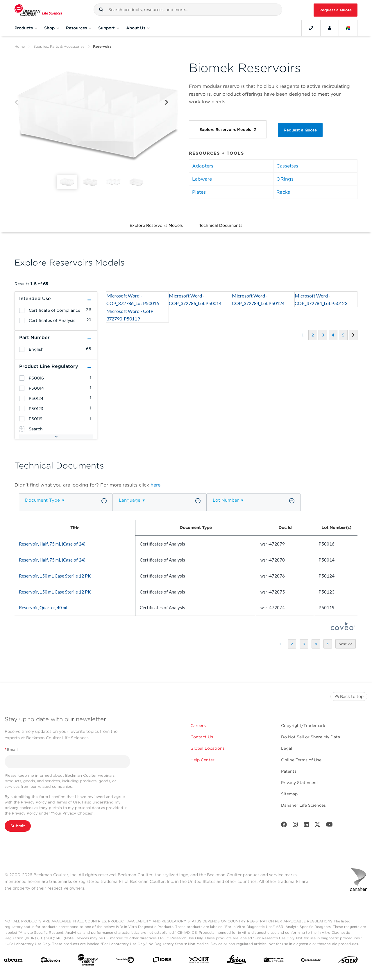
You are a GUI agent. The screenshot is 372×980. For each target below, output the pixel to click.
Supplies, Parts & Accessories (59, 46)
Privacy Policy (34, 802)
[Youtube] (329, 826)
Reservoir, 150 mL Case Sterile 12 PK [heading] (55, 576)
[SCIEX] (348, 961)
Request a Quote (336, 10)
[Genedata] (125, 961)
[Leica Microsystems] (236, 961)
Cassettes (287, 166)
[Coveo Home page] (343, 628)
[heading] (22, 310)
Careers (198, 726)
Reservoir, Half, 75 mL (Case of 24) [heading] (52, 544)
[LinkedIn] (306, 826)
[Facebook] (284, 826)
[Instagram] (295, 826)
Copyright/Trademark (303, 726)
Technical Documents (221, 225)
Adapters (203, 166)
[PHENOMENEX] (311, 961)
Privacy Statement (300, 783)
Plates (199, 192)
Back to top (349, 696)
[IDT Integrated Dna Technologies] (199, 961)
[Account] (330, 28)
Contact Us (202, 737)
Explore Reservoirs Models (156, 225)
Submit (18, 826)
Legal (287, 748)
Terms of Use (68, 802)
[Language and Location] (348, 28)
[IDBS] (162, 961)
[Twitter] (317, 826)
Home (20, 46)
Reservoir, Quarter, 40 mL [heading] (44, 607)
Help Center (202, 760)
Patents (289, 771)
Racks (283, 192)
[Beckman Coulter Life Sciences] (88, 961)
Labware (202, 179)
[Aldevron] (50, 961)
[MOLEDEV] (274, 961)
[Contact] (311, 28)
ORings (285, 179)
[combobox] (188, 10)
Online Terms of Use (301, 760)
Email (11, 750)
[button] (101, 10)
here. (156, 485)
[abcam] (13, 961)
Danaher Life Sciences (303, 805)
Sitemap (289, 794)
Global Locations (208, 748)
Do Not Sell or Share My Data (311, 737)
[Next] (167, 103)
